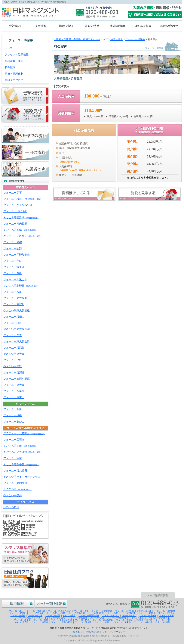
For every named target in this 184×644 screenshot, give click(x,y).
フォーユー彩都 (13, 242)
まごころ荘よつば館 (23, 452)
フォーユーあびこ (14, 422)
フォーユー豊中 (13, 273)
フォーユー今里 (13, 409)
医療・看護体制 (14, 74)
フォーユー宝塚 (13, 458)
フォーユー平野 (13, 360)
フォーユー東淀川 (14, 304)
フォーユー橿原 (13, 323)
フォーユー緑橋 (13, 415)
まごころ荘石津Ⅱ (21, 218)
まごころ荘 (17, 489)
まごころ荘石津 (20, 230)
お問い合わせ (92, 632)
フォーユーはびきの (15, 211)
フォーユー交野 (13, 249)
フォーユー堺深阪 (14, 348)
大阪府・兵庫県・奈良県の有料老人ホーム (77, 39)
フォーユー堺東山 (14, 397)
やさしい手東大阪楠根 (17, 311)
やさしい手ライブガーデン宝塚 (22, 477)
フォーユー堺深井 (135, 39)
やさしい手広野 (13, 366)
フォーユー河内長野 (15, 224)
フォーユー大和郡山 (15, 483)
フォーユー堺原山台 (23, 199)
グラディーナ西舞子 (23, 236)
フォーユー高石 (13, 193)
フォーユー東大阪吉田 (17, 342)
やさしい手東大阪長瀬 (17, 329)
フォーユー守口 (13, 261)
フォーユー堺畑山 (14, 317)
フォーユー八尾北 (14, 391)
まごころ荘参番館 (21, 464)
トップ (9, 48)
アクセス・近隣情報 (17, 55)
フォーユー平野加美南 (17, 255)
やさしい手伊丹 (13, 495)
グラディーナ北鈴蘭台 (24, 433)
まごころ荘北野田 (21, 286)
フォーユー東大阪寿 (15, 298)
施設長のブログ (14, 80)
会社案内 (78, 632)
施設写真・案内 (14, 61)
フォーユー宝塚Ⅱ (14, 440)
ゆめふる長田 (11, 507)
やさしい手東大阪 (14, 354)
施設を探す (117, 39)
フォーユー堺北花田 (15, 471)
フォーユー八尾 (13, 292)
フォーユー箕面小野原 (17, 379)
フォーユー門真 (13, 335)
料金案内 (10, 67)
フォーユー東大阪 (14, 385)
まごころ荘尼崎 (20, 446)
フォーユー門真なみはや (18, 205)
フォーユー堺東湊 (14, 267)
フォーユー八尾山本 (15, 280)
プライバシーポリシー (114, 632)
